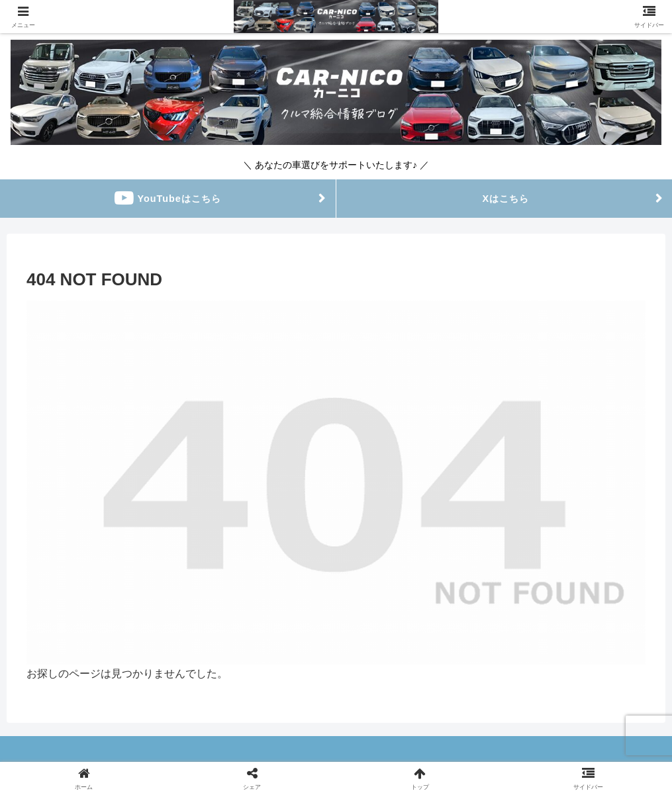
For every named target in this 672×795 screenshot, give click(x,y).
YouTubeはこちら (168, 198)
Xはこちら (504, 199)
